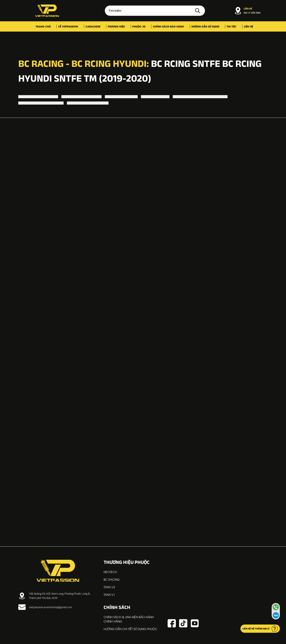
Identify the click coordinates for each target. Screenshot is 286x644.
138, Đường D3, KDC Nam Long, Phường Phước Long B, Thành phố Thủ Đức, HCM (54, 596)
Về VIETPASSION (80, 26)
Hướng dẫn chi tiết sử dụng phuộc (130, 629)
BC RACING (112, 579)
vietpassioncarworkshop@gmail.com (45, 607)
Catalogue (100, 26)
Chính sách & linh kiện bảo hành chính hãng (129, 619)
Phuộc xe (138, 26)
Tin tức (218, 26)
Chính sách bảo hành (163, 26)
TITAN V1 (109, 594)
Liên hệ (230, 26)
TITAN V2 (109, 587)
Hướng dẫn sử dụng (196, 26)
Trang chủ (59, 26)
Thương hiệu (119, 26)
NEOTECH (110, 572)
